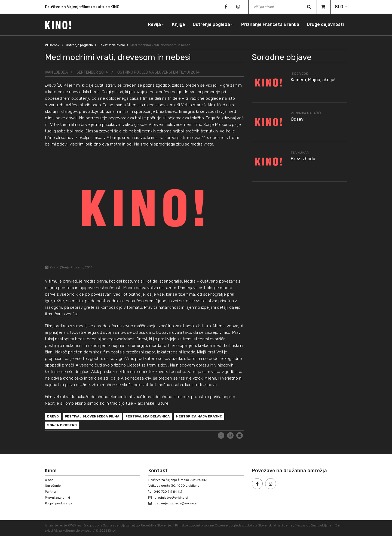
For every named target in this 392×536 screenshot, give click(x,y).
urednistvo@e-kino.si (171, 498)
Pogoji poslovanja (59, 503)
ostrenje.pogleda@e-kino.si (176, 503)
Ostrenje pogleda (211, 24)
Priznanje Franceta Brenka (270, 24)
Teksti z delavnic (112, 45)
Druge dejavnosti (325, 24)
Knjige (179, 24)
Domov (52, 45)
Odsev (297, 119)
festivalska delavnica (148, 416)
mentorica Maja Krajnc (199, 416)
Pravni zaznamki (57, 498)
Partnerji (52, 492)
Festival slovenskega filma (92, 416)
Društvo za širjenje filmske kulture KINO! (83, 8)
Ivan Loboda (56, 72)
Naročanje (53, 486)
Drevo (53, 416)
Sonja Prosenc (62, 425)
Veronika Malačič (306, 113)
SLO (339, 7)
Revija (154, 24)
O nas (49, 480)
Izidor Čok (299, 74)
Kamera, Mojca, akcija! (313, 80)
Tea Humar (300, 153)
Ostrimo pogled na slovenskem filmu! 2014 (158, 72)
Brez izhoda (303, 159)
